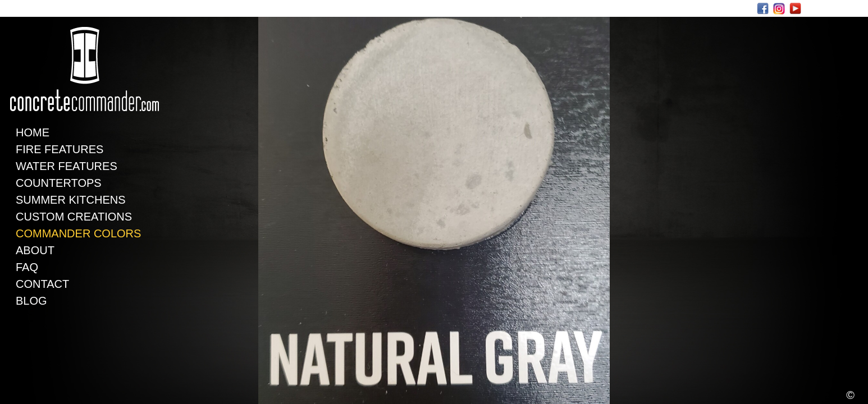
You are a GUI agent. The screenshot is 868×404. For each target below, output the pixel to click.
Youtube (795, 9)
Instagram (779, 9)
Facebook (763, 9)
